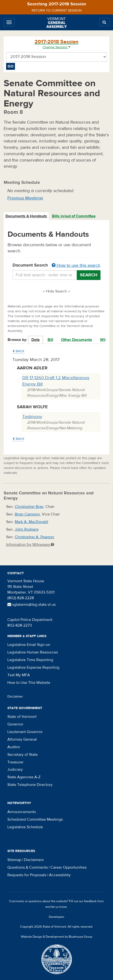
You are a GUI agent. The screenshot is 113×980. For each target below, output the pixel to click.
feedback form (94, 901)
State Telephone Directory (30, 785)
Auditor (14, 747)
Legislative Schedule (25, 827)
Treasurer (15, 762)
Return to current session (57, 11)
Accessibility (60, 875)
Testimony (32, 417)
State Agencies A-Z (24, 777)
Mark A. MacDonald (31, 522)
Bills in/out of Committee (74, 216)
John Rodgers (27, 529)
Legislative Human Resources (33, 652)
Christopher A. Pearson (34, 537)
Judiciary (15, 770)
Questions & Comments (28, 867)
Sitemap (14, 860)
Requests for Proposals (27, 875)
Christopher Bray (29, 507)
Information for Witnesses (30, 545)
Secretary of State (23, 755)
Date (36, 340)
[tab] (26, 216)
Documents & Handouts (26, 216)
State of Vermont (22, 717)
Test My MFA (19, 675)
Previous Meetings (25, 198)
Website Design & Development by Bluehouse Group (56, 937)
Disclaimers (34, 860)
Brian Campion (27, 514)
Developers (56, 917)
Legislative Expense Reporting (33, 667)
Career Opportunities (69, 867)
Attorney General (22, 739)
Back (18, 351)
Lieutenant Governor (25, 732)
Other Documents (77, 340)
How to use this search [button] (76, 265)
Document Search (56, 266)
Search (89, 275)
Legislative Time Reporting (30, 660)
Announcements (22, 812)
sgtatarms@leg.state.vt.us (31, 605)
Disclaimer (15, 697)
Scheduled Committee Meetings (35, 819)
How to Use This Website (29, 683)
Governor (15, 724)
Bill (50, 340)
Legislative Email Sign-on (29, 645)
